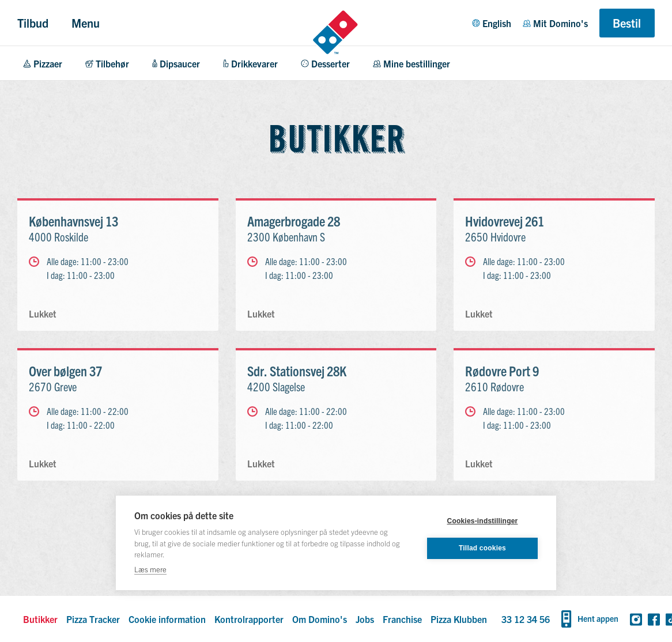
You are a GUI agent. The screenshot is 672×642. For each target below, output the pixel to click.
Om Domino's (320, 619)
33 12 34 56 (526, 619)
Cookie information (167, 619)
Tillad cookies (482, 548)
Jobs (365, 619)
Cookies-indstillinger (483, 521)
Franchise (402, 619)
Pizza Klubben (459, 619)
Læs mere (150, 569)
